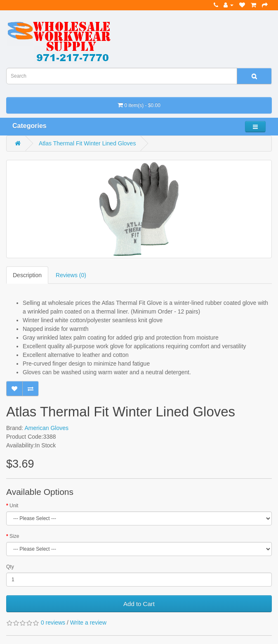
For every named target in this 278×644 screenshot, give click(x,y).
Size (14, 536)
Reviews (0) (71, 275)
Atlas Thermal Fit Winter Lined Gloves (87, 143)
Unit (14, 506)
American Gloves (46, 428)
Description (27, 275)
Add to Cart (139, 604)
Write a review (88, 623)
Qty (10, 567)
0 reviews (53, 623)
